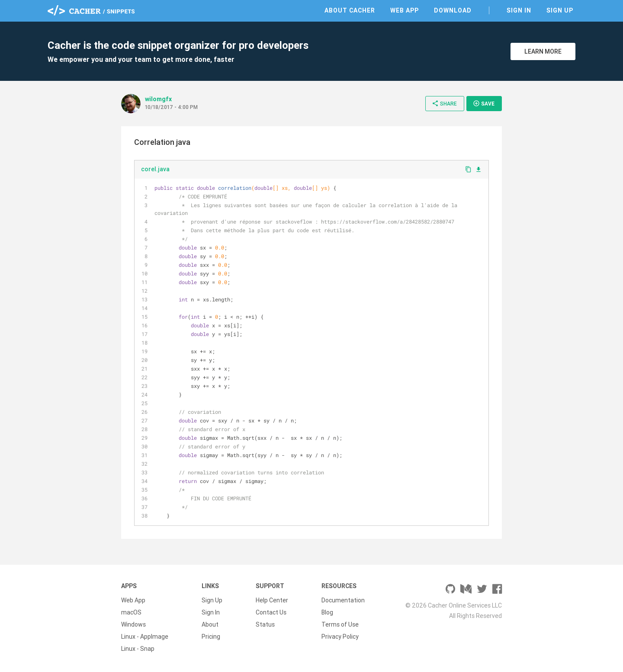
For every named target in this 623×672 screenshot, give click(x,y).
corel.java (155, 169)
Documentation (343, 600)
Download (453, 10)
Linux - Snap (138, 649)
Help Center (272, 600)
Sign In (519, 10)
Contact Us (271, 612)
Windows (133, 624)
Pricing (211, 637)
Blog (327, 612)
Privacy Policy (340, 637)
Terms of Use (340, 624)
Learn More (543, 51)
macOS (131, 612)
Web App (405, 10)
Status (265, 624)
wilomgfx (158, 99)
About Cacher (350, 10)
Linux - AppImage (145, 637)
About (210, 624)
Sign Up (560, 10)
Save (484, 103)
